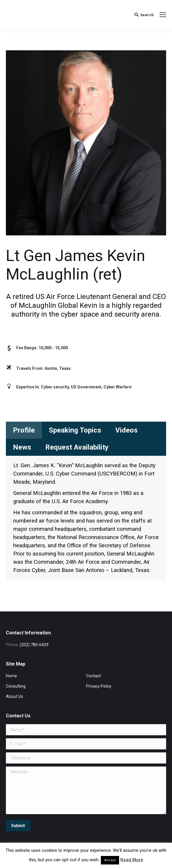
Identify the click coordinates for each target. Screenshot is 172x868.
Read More (132, 860)
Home (11, 676)
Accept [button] (110, 860)
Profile (24, 430)
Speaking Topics (75, 430)
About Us (14, 696)
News (22, 447)
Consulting (16, 686)
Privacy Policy (99, 686)
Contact (93, 676)
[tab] (24, 430)
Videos (126, 430)
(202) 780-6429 (34, 645)
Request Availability (77, 447)
